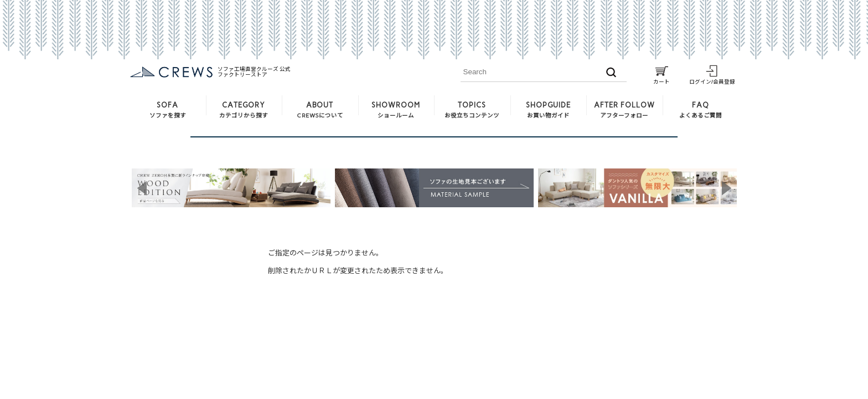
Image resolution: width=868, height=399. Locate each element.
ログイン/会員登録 (712, 79)
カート (662, 79)
